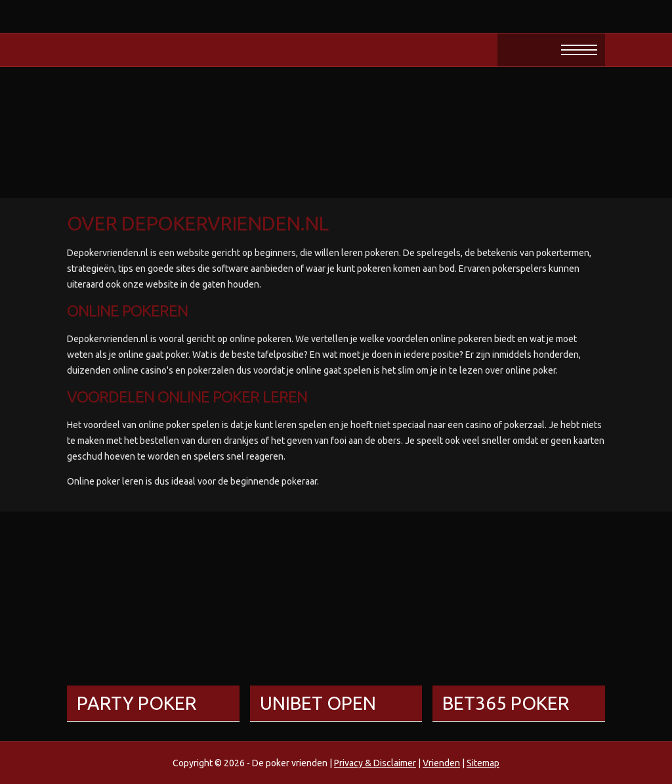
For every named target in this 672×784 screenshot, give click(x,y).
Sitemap (483, 763)
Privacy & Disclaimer (375, 763)
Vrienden (441, 763)
